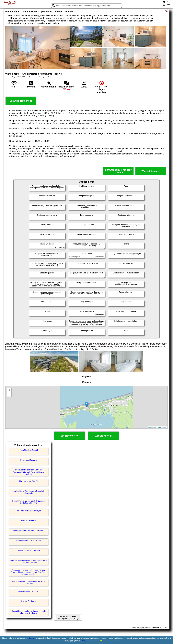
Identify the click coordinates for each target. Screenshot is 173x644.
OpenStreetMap (161, 427)
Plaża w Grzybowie (29, 601)
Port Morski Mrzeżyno (29, 460)
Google (31, 638)
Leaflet (151, 427)
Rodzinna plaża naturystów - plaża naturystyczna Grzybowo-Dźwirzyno (29, 561)
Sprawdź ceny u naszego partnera (118, 171)
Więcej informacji (151, 171)
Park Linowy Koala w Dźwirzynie (29, 541)
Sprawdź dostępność (21, 101)
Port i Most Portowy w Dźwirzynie (29, 511)
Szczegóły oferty (70, 436)
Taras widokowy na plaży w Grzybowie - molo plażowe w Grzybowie (29, 612)
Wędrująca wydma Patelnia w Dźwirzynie (29, 531)
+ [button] (9, 390)
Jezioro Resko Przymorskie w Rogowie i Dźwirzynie (29, 492)
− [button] (9, 394)
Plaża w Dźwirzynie (29, 521)
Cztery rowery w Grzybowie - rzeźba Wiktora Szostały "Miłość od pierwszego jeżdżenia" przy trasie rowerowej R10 (29, 572)
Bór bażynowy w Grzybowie (29, 591)
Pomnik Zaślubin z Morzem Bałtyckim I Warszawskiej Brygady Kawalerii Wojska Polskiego (29, 472)
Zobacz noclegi (103, 436)
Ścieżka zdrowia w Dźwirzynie (29, 550)
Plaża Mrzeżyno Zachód (29, 450)
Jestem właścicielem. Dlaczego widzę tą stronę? (68, 617)
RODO (84, 641)
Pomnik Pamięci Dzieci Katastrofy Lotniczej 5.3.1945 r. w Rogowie (29, 502)
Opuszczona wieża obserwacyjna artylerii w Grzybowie (29, 582)
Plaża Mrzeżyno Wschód (29, 481)
